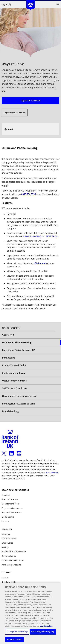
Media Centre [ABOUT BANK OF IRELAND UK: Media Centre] (8, 517)
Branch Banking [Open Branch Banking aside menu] (10, 411)
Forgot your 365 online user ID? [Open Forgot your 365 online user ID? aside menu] (18, 350)
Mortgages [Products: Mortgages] (6, 534)
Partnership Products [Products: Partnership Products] (11, 565)
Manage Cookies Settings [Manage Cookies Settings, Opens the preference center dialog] (17, 634)
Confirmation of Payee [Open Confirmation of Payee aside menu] (14, 373)
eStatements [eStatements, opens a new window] (40, 263)
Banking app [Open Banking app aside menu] (9, 358)
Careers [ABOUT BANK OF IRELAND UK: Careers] (5, 521)
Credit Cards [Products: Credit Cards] (7, 543)
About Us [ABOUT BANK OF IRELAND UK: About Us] (6, 495)
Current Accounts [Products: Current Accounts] (10, 538)
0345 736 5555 (29, 194)
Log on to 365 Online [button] (31, 100)
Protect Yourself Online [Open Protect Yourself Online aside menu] (14, 365)
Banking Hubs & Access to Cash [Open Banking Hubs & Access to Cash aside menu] (18, 404)
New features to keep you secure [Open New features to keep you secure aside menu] (19, 396)
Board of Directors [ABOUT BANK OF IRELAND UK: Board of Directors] (10, 499)
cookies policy (46, 628)
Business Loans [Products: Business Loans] (9, 556)
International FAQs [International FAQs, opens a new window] (33, 236)
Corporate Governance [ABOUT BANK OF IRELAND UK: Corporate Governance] (12, 508)
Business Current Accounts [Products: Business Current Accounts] (14, 552)
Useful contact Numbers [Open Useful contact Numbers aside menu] (15, 381)
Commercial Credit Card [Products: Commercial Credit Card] (13, 560)
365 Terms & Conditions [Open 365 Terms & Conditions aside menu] (15, 388)
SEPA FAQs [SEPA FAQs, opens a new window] (52, 236)
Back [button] (11, 129)
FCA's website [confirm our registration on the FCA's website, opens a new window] (52, 473)
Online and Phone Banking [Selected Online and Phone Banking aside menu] (17, 342)
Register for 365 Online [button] (15, 113)
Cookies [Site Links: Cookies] (5, 578)
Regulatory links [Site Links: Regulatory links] (9, 582)
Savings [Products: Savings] (5, 547)
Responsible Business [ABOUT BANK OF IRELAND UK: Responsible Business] (12, 512)
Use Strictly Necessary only (43, 634)
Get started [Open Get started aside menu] (8, 335)
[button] (58, 5)
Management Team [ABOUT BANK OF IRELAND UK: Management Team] (10, 504)
